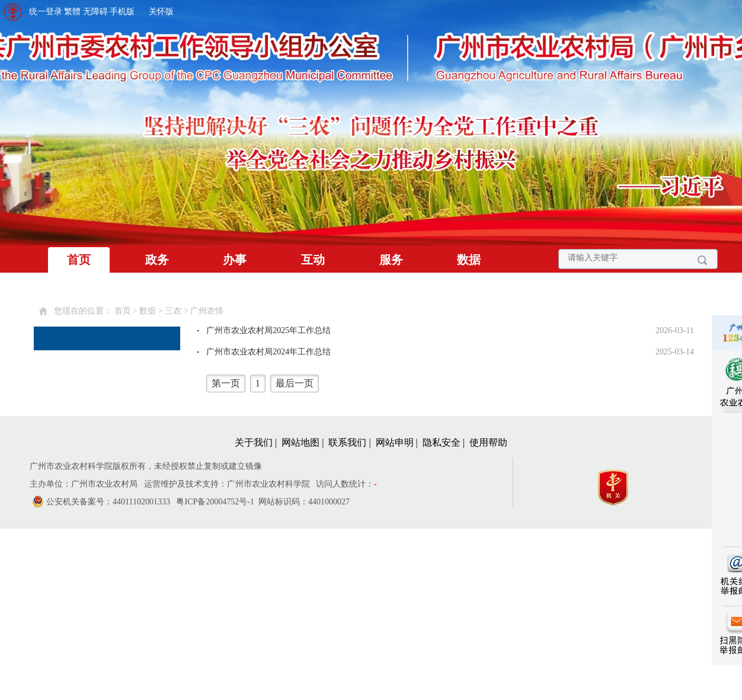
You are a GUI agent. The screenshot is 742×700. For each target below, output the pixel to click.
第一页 (226, 383)
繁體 (72, 12)
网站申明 (395, 442)
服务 (391, 260)
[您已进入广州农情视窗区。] (449, 362)
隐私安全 (442, 442)
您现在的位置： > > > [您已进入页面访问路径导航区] (139, 311)
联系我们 (347, 442)
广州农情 (207, 311)
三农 (173, 311)
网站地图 (300, 442)
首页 (79, 260)
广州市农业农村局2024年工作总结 (268, 352)
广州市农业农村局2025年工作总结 (268, 330)
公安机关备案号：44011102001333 (108, 502)
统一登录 (46, 12)
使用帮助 (488, 442)
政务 (157, 260)
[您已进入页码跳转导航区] (449, 383)
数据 (469, 260)
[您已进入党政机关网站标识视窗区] (619, 485)
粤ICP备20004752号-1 (215, 502)
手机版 (122, 12)
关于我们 (254, 442)
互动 (313, 260)
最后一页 (295, 383)
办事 (235, 260)
